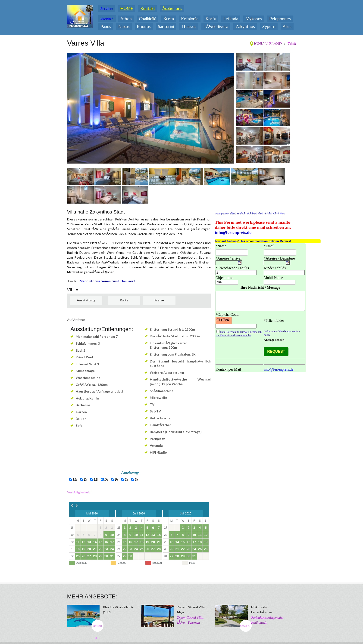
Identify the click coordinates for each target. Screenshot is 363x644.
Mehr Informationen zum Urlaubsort (107, 281)
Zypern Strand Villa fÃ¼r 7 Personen (190, 620)
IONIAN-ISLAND (268, 44)
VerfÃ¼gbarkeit (79, 492)
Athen (126, 19)
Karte (124, 300)
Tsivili (292, 44)
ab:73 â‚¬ (246, 626)
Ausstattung (86, 300)
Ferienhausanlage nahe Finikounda (267, 620)
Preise (159, 300)
